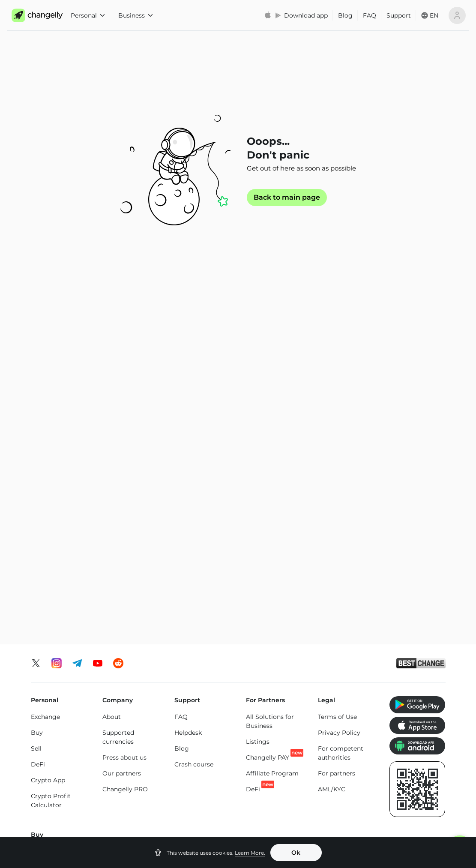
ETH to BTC (213, 651)
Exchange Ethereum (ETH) (61, 681)
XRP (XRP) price (138, 793)
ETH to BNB (214, 682)
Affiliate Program (272, 438)
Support (399, 15)
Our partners (122, 438)
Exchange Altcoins (58, 727)
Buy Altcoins (407, 565)
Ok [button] (296, 853)
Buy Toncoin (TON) (202, 531)
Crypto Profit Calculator (51, 465)
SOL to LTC (379, 698)
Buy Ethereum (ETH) (53, 537)
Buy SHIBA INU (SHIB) (411, 519)
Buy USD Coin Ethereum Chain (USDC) (341, 524)
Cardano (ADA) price (343, 772)
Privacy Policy (339, 398)
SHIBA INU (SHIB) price (416, 797)
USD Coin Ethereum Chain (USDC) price (207, 777)
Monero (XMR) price (61, 785)
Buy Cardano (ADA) (336, 553)
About (112, 382)
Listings (258, 407)
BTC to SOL (131, 700)
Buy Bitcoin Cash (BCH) (342, 578)
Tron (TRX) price (345, 793)
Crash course (194, 429)
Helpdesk (188, 398)
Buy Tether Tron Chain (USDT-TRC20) (269, 558)
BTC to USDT (133, 652)
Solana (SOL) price (280, 793)
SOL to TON (380, 651)
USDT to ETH (298, 698)
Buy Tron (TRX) (196, 515)
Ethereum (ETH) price (63, 769)
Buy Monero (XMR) (130, 531)
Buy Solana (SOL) (128, 547)
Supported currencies (118, 402)
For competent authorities (341, 418)
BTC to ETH (131, 668)
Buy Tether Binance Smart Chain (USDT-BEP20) (268, 596)
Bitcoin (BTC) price (134, 772)
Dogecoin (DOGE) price (210, 806)
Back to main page (287, 198)
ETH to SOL (213, 698)
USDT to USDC (301, 667)
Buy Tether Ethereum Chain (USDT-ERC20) (269, 524)
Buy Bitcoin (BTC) (58, 516)
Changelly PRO (125, 454)
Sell (36, 413)
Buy (37, 398)
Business (135, 15)
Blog (345, 15)
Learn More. (250, 853)
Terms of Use (337, 382)
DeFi (38, 429)
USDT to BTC (299, 651)
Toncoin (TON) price (411, 772)
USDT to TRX (298, 682)
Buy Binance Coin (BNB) (200, 551)
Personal (88, 15)
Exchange (45, 382)
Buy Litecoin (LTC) (58, 557)
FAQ (370, 15)
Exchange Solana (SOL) (56, 706)
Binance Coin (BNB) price (272, 772)
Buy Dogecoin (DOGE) (409, 544)
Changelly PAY (268, 422)
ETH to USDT (216, 667)
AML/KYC (332, 454)
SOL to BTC (379, 667)
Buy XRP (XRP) (124, 515)
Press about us (124, 422)
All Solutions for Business (270, 386)
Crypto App (48, 445)
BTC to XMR (132, 684)
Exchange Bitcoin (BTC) (57, 657)
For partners (337, 438)
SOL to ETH (379, 682)
